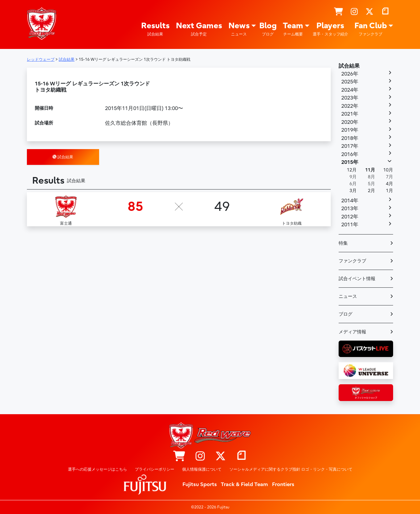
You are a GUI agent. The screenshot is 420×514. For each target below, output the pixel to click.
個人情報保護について (202, 469)
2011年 (350, 225)
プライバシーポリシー (155, 469)
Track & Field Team (244, 484)
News (239, 29)
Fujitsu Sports (200, 484)
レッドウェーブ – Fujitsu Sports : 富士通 (42, 23)
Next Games (199, 29)
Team (293, 29)
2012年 (350, 217)
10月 (388, 170)
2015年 (350, 162)
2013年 (350, 209)
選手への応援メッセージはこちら (97, 469)
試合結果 (63, 157)
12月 (352, 170)
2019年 (350, 130)
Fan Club (371, 29)
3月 (353, 191)
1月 (389, 191)
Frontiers (283, 484)
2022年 (350, 106)
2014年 (350, 201)
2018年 (350, 138)
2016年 (350, 154)
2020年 (350, 122)
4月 (389, 184)
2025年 (350, 82)
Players (330, 29)
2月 (371, 191)
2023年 (350, 98)
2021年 (350, 114)
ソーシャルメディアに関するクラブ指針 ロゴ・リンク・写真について (291, 469)
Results (155, 29)
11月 (370, 170)
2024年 (350, 90)
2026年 (350, 74)
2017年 (350, 146)
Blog (268, 29)
